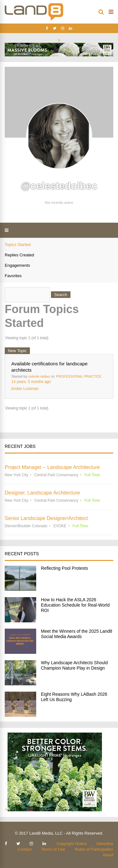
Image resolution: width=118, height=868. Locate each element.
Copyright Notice (72, 844)
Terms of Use (53, 849)
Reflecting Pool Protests (64, 568)
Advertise (105, 844)
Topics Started (18, 245)
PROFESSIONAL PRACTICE (79, 376)
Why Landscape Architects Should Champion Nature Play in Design (74, 665)
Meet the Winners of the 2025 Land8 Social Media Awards (76, 634)
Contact (25, 849)
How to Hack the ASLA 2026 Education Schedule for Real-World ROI (75, 605)
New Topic (17, 351)
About (108, 855)
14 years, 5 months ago (31, 382)
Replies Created (19, 255)
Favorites (13, 276)
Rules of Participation (94, 849)
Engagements (17, 265)
